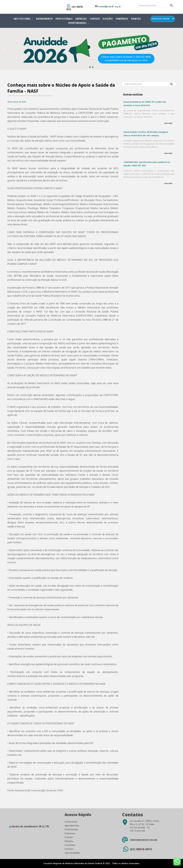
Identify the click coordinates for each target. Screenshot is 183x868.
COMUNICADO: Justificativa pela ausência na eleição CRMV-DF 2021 (147, 164)
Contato (95, 19)
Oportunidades (77, 23)
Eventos (136, 19)
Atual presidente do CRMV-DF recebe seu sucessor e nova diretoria (145, 104)
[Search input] (152, 5)
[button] (4, 49)
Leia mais (168, 123)
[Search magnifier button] (171, 6)
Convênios (122, 19)
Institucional (22, 19)
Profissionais (64, 19)
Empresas (81, 19)
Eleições (108, 19)
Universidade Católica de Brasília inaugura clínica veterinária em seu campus (146, 134)
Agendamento (44, 19)
